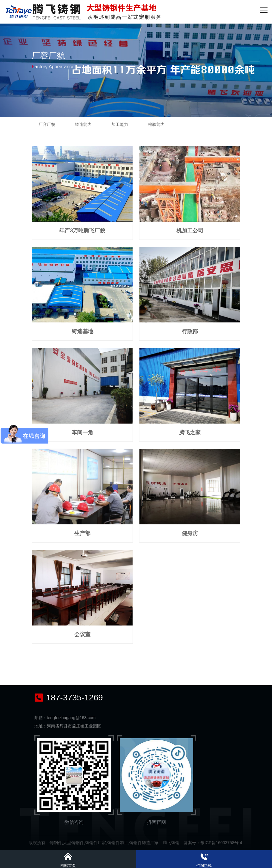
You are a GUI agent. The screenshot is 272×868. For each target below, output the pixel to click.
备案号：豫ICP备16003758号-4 (213, 843)
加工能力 (120, 124)
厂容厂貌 (47, 124)
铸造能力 (83, 124)
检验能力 (156, 124)
